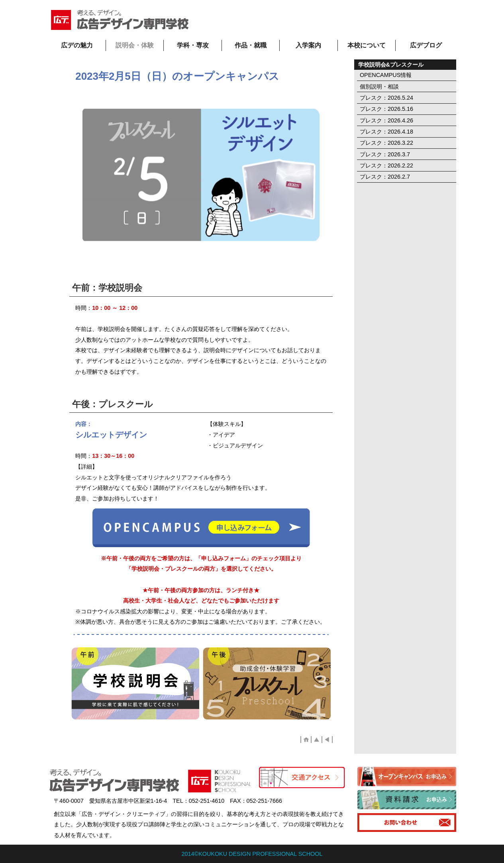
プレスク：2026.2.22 (386, 166)
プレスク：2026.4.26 (386, 120)
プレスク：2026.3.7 (385, 154)
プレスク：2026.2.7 (385, 177)
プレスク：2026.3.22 (386, 143)
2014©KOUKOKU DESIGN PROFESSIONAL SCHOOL (252, 854)
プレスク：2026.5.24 (386, 98)
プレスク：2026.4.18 (386, 132)
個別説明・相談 (379, 87)
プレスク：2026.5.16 (386, 109)
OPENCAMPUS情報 (386, 75)
